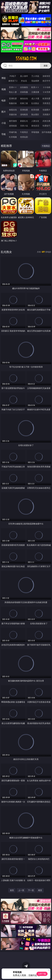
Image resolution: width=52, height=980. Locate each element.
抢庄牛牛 (46, 81)
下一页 (31, 890)
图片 (4, 112)
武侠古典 (46, 121)
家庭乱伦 (24, 121)
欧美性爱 (46, 98)
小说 (4, 123)
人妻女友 (35, 121)
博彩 (4, 78)
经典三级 (24, 103)
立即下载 (42, 974)
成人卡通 (35, 98)
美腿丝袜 (13, 114)
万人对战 (35, 76)
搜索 (46, 66)
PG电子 (13, 76)
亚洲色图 (24, 110)
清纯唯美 (24, 114)
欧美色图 (35, 110)
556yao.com (26, 59)
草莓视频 (35, 132)
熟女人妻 (13, 92)
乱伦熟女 (35, 103)
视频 (4, 89)
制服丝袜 (13, 103)
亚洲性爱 (13, 98)
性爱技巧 (46, 126)
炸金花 (24, 81)
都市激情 (13, 121)
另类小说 (24, 126)
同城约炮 (13, 132)
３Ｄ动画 (46, 87)
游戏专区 (46, 76)
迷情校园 (13, 126)
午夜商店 (24, 132)
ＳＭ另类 (46, 92)
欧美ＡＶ (35, 87)
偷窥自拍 (13, 110)
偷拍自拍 (24, 98)
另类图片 (46, 114)
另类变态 (46, 103)
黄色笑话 (35, 126)
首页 (12, 890)
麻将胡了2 (13, 81)
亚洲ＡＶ (13, 87)
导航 (4, 134)
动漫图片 (46, 110)
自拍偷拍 (24, 87)
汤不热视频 (46, 132)
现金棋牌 (35, 81)
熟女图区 (35, 114)
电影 (4, 100)
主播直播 (35, 92)
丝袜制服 (24, 92)
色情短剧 (24, 137)
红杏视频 (13, 137)
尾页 (40, 890)
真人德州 (24, 76)
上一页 (21, 890)
